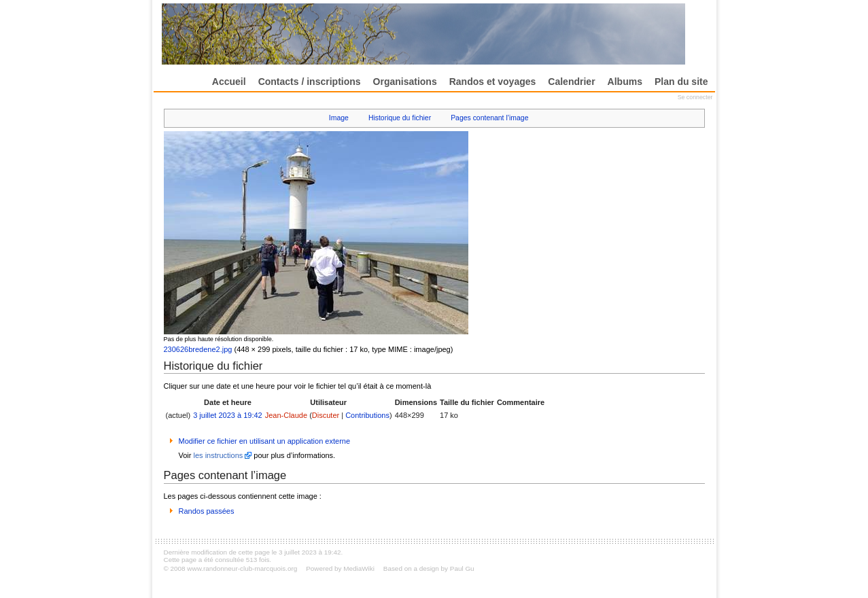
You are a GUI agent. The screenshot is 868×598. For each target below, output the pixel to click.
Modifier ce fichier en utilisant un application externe (265, 441)
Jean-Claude (286, 415)
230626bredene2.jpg (198, 349)
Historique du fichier (400, 118)
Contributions (367, 415)
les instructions (219, 455)
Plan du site (681, 82)
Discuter (326, 415)
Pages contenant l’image (489, 118)
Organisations (405, 82)
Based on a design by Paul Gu (429, 568)
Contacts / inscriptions (310, 82)
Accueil (229, 82)
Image (339, 118)
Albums (625, 82)
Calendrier (571, 82)
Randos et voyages (493, 82)
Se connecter (695, 97)
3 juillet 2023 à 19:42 (228, 415)
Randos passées (207, 511)
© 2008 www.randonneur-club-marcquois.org (231, 568)
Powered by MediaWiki (340, 568)
